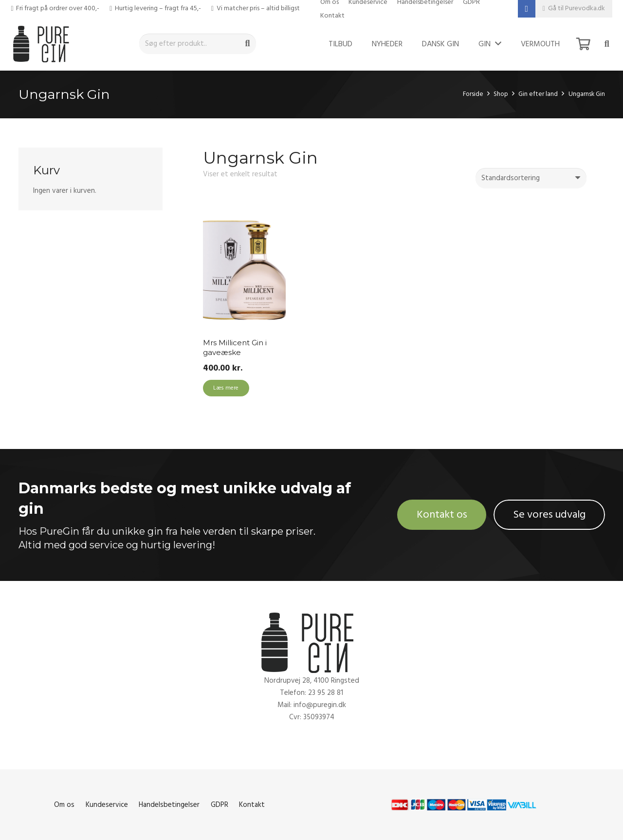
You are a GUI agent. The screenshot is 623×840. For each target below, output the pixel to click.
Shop (501, 94)
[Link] (44, 44)
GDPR (220, 805)
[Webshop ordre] (531, 178)
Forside (473, 94)
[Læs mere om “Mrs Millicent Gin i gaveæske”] (226, 388)
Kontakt (332, 16)
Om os (64, 805)
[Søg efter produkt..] (198, 44)
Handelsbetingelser (169, 805)
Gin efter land (538, 94)
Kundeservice (107, 805)
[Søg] (248, 44)
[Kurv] (583, 44)
